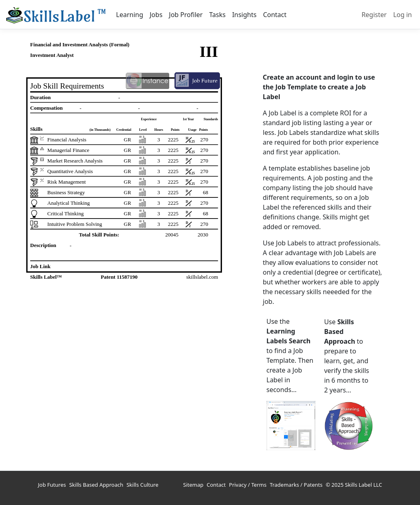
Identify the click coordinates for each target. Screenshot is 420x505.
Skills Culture (143, 485)
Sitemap (193, 485)
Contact (275, 15)
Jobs (156, 15)
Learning (130, 15)
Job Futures (52, 485)
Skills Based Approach (96, 485)
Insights (244, 15)
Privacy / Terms (248, 485)
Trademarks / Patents (296, 485)
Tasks (217, 15)
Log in (403, 15)
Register (374, 15)
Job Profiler (186, 15)
